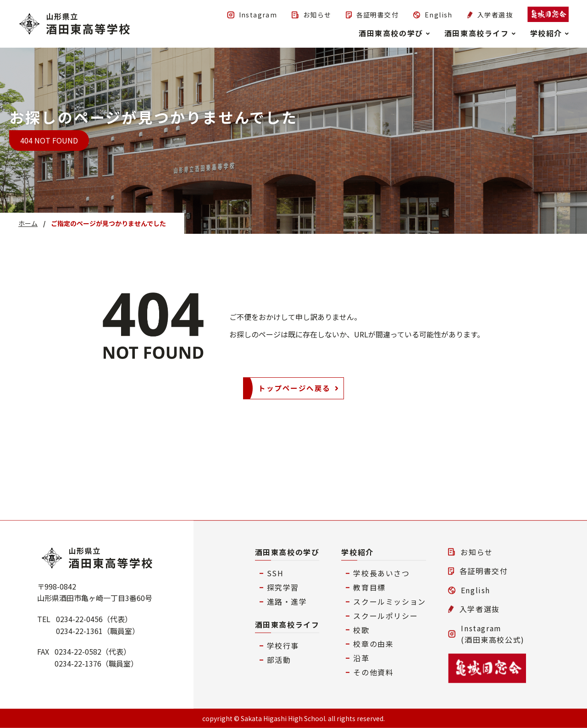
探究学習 (283, 587)
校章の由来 (373, 644)
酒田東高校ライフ (287, 624)
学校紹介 (357, 552)
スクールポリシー (385, 615)
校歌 (361, 629)
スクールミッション (389, 601)
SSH (275, 573)
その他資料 (373, 672)
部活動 (279, 660)
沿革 (361, 658)
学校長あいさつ (381, 573)
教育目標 (369, 587)
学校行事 (283, 645)
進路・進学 (287, 601)
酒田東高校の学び (287, 552)
